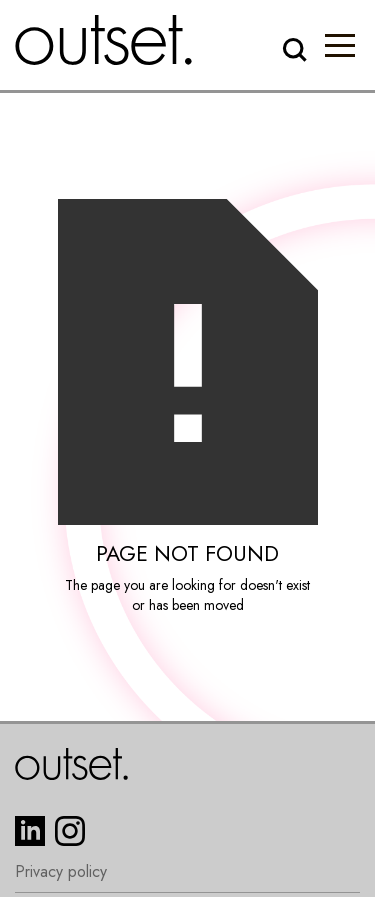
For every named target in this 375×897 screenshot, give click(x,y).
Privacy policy (61, 872)
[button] (340, 45)
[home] (104, 40)
